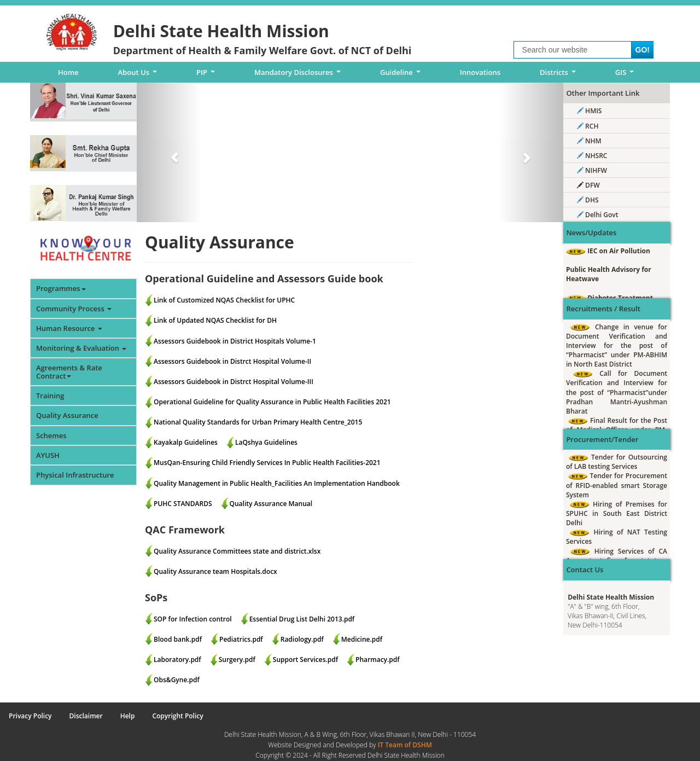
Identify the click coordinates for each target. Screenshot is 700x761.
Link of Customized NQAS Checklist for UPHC (224, 300)
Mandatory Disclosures (299, 75)
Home (68, 72)
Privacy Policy (30, 716)
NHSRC (592, 156)
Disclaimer (86, 716)
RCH (588, 126)
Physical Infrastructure (75, 475)
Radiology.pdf (302, 639)
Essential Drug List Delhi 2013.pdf (302, 619)
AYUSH (48, 455)
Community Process (74, 309)
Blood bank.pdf (178, 639)
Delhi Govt (597, 215)
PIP (208, 75)
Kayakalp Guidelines (186, 442)
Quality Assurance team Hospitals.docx (215, 571)
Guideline (402, 75)
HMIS (589, 111)
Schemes (51, 435)
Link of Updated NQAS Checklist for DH (215, 320)
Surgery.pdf (237, 660)
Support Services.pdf (305, 660)
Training (50, 396)
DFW (588, 185)
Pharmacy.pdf (378, 660)
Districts (559, 75)
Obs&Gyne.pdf (177, 680)
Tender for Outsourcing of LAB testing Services (617, 462)
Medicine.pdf (362, 639)
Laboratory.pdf (177, 660)
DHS (588, 200)
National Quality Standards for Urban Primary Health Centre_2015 (258, 422)
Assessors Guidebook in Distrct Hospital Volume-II (232, 361)
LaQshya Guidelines (266, 442)
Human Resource (69, 328)
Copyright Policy (177, 716)
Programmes (61, 288)
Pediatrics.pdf (241, 639)
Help (128, 716)
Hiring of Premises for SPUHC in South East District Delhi (617, 513)
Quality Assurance (67, 415)
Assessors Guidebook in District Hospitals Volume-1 (235, 341)
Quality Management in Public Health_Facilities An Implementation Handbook (277, 483)
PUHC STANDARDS (183, 504)
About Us (139, 75)
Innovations (480, 72)
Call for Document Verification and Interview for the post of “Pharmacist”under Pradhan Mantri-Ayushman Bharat (617, 392)
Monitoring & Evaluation (81, 348)
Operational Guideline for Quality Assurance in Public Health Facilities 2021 (272, 402)
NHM (589, 141)
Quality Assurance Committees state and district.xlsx (237, 551)
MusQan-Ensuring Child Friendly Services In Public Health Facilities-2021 (267, 463)
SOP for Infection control (193, 619)
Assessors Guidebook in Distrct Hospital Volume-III (234, 382)
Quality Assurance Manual (271, 504)
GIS (626, 75)
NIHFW (592, 170)
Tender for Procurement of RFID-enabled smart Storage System (617, 485)
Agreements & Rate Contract (69, 371)
